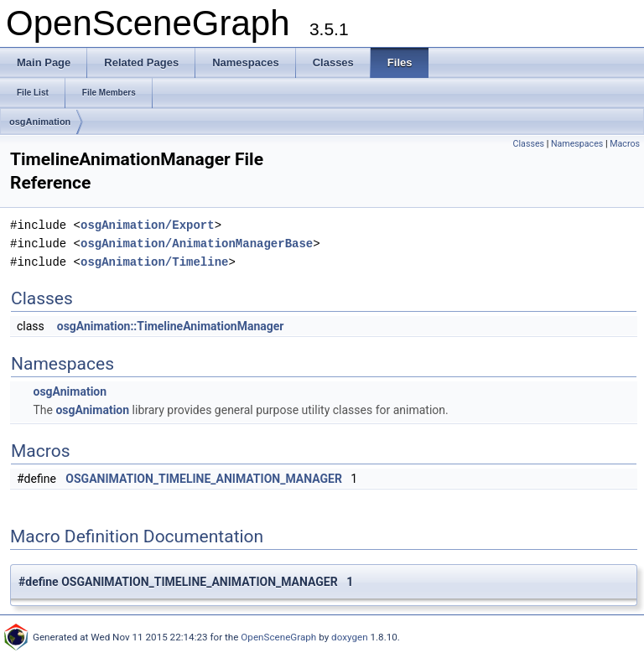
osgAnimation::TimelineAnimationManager (171, 326)
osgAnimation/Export (148, 225)
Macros (625, 144)
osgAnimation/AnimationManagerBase (197, 244)
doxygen (350, 637)
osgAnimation (40, 122)
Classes (529, 144)
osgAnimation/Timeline (154, 262)
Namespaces (577, 144)
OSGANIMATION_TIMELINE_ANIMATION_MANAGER (204, 479)
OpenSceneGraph (278, 637)
